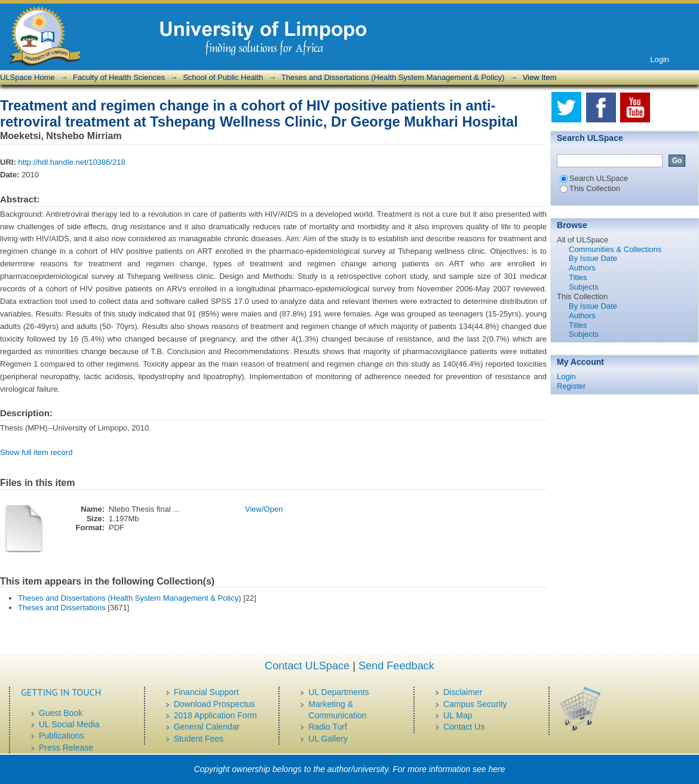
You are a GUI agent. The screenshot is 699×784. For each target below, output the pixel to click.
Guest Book (61, 713)
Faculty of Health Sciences (119, 77)
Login (660, 59)
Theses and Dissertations (62, 608)
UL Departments (338, 692)
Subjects (584, 287)
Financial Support (206, 692)
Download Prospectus (214, 704)
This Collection (590, 188)
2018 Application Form (215, 715)
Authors (582, 268)
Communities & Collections (615, 249)
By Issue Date (593, 258)
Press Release (66, 748)
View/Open (264, 509)
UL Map (458, 715)
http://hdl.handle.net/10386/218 (71, 162)
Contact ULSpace (307, 666)
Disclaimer (463, 692)
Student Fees (199, 739)
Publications (62, 736)
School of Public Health (223, 77)
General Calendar (207, 727)
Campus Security (475, 704)
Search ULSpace (594, 178)
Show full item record (36, 452)
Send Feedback (396, 666)
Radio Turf (328, 727)
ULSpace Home (27, 77)
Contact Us (464, 727)
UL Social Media (69, 724)
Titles (578, 277)
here (497, 769)
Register (571, 386)
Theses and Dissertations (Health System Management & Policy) (393, 77)
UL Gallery (328, 739)
